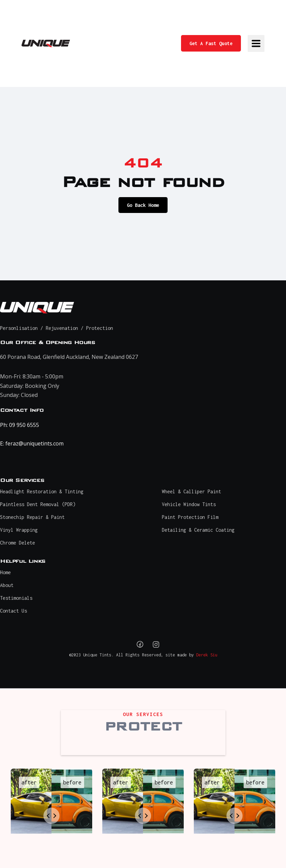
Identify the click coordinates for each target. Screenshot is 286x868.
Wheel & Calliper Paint (191, 491)
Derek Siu (207, 655)
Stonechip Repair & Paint (32, 517)
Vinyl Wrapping (19, 530)
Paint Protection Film (190, 517)
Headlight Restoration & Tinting (42, 491)
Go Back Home (143, 205)
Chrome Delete (17, 543)
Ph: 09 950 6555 (20, 425)
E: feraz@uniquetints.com (32, 443)
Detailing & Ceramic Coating (198, 530)
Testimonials (16, 598)
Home (5, 572)
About (7, 585)
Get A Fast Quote (211, 43)
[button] (256, 43)
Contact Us (13, 611)
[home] (46, 43)
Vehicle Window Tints (189, 504)
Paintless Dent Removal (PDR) (38, 504)
